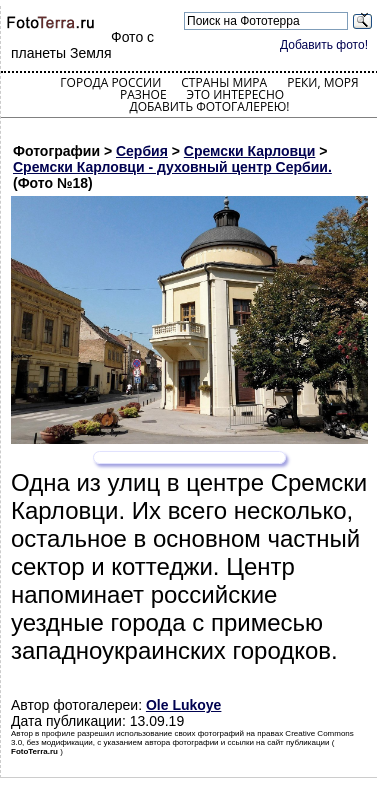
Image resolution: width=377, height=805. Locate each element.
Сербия (142, 151)
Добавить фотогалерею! (209, 106)
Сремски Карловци (250, 151)
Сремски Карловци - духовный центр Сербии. (172, 167)
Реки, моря (322, 82)
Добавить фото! (324, 45)
